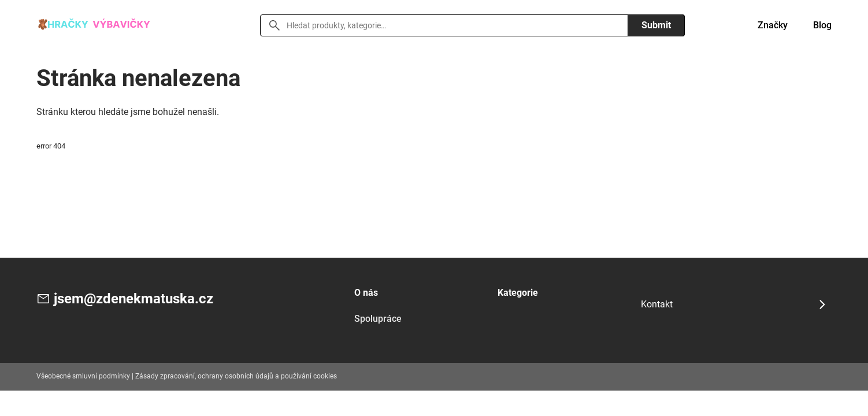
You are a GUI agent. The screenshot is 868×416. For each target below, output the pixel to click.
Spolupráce (378, 319)
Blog (822, 25)
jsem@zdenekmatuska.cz (133, 299)
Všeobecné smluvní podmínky (83, 376)
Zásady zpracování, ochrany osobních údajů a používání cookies (236, 376)
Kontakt (657, 304)
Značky (773, 25)
